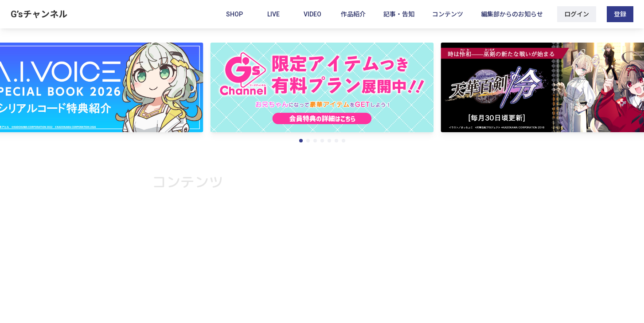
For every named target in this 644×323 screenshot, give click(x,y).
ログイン (577, 14)
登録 (620, 14)
